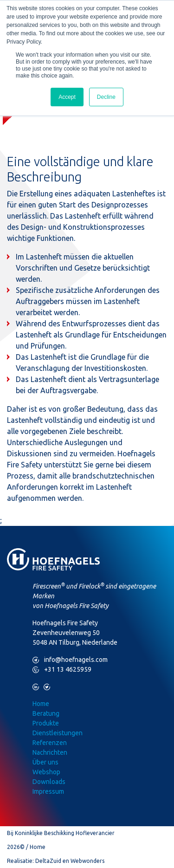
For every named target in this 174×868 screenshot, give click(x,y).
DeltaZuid (48, 861)
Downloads (49, 782)
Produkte (46, 723)
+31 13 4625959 (62, 670)
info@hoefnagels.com (70, 660)
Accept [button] (67, 97)
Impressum (48, 791)
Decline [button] (106, 97)
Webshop (46, 772)
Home (41, 704)
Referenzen (50, 743)
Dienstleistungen (58, 733)
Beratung (46, 713)
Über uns (45, 762)
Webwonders (87, 861)
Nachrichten (50, 752)
